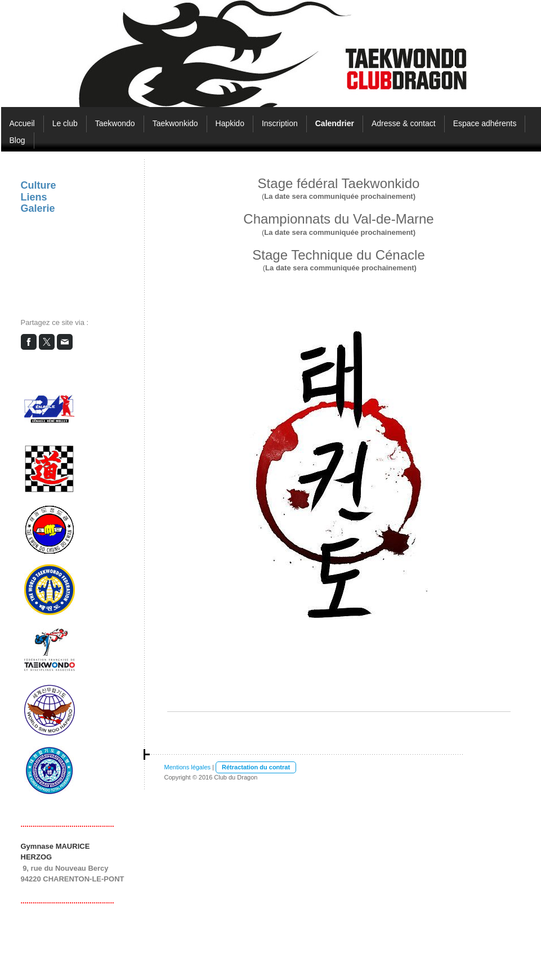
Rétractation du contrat (256, 767)
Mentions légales (188, 767)
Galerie (38, 208)
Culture (39, 185)
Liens (34, 197)
